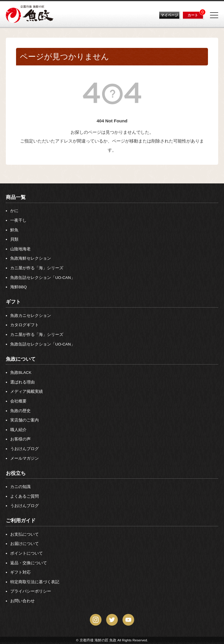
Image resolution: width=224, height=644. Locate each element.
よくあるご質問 (24, 496)
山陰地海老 (20, 249)
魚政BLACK (21, 373)
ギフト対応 (20, 572)
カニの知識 (20, 487)
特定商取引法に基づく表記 (35, 582)
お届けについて (24, 544)
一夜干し (18, 220)
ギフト (13, 302)
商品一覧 (16, 197)
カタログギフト (24, 325)
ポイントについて (27, 553)
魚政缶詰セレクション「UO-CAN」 (43, 278)
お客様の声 (20, 439)
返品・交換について (29, 563)
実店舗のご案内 (24, 420)
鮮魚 (14, 230)
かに (14, 211)
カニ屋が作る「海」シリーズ (37, 268)
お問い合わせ (22, 601)
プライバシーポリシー (31, 591)
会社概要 (18, 401)
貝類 (14, 239)
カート (193, 15)
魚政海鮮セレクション (31, 258)
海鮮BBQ (19, 287)
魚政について (21, 359)
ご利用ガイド (21, 521)
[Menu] (214, 15)
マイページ (169, 15)
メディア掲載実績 (27, 392)
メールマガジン (24, 458)
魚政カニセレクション (31, 316)
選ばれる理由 (22, 382)
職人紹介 (18, 430)
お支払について (24, 534)
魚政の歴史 (20, 411)
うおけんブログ (24, 449)
